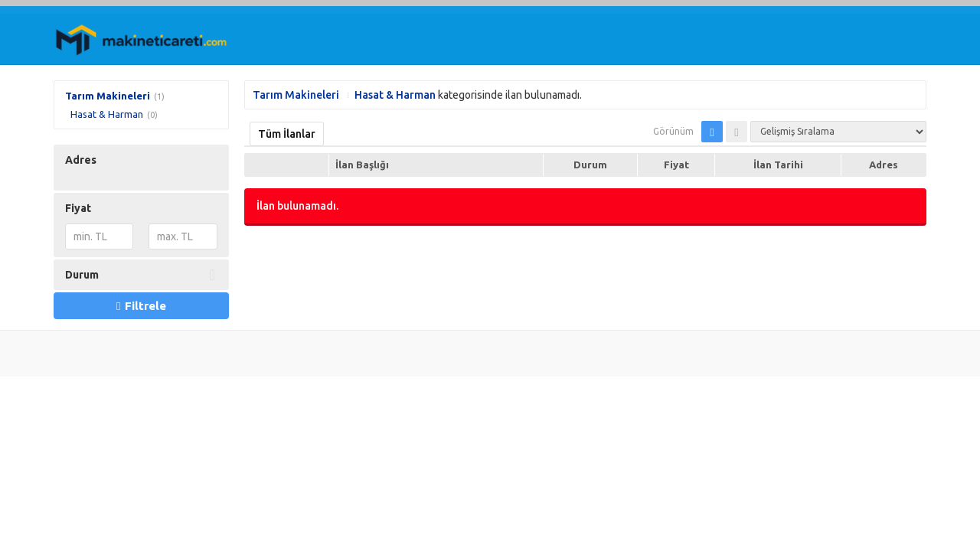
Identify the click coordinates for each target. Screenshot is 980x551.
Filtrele (141, 306)
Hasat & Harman (107, 114)
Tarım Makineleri (108, 96)
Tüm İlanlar (287, 134)
